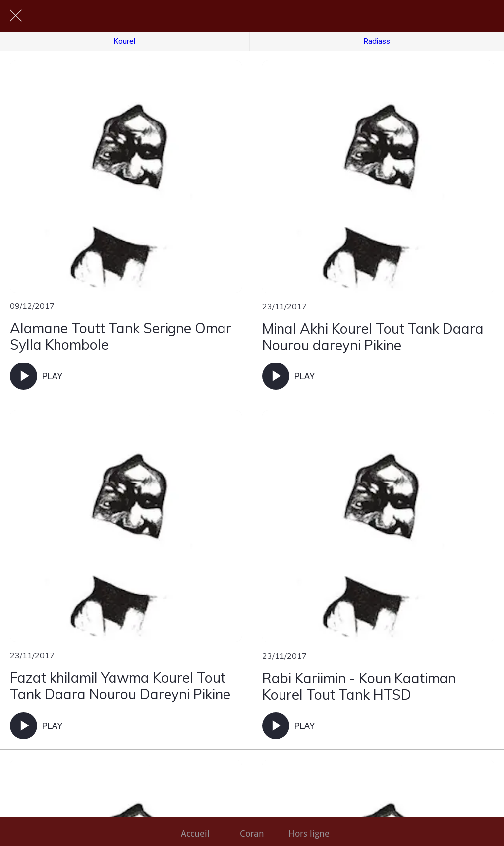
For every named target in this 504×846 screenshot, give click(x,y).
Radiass (377, 41)
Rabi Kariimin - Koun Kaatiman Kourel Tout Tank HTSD (359, 687)
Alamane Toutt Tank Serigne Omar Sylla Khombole (121, 336)
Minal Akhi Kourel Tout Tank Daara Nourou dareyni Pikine (373, 337)
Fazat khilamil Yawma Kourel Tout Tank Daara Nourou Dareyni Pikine (120, 686)
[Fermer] (16, 16)
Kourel (124, 41)
